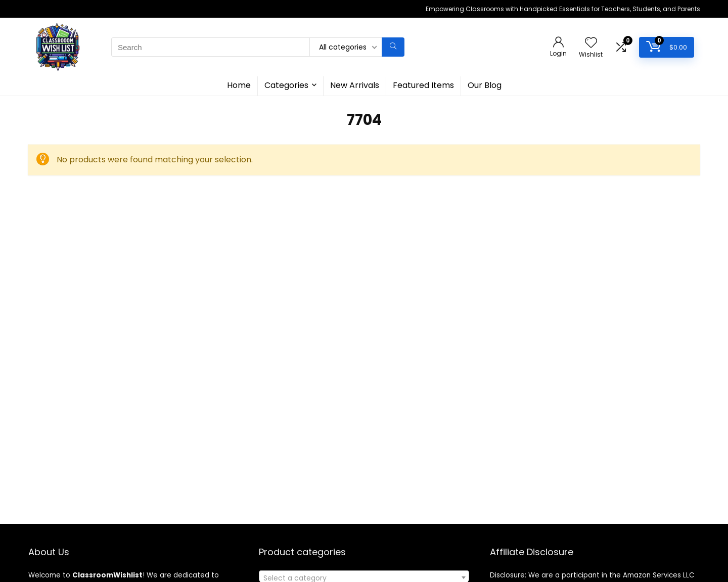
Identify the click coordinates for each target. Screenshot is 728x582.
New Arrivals (355, 85)
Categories (286, 85)
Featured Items (423, 85)
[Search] (393, 47)
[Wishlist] (591, 43)
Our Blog (485, 85)
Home (239, 85)
